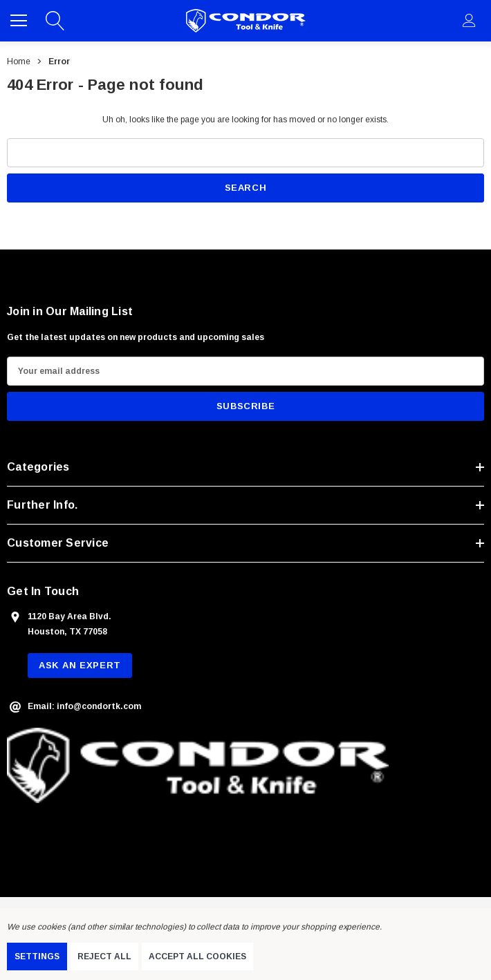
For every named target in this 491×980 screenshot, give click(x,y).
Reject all (104, 957)
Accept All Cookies (197, 957)
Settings (37, 957)
